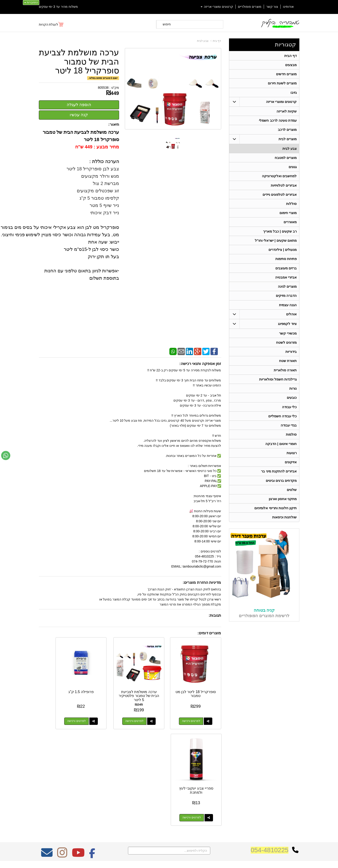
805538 (103, 88)
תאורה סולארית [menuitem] (285, 375)
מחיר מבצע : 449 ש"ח (97, 147)
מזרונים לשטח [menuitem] (286, 347)
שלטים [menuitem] (292, 497)
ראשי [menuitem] (296, 769)
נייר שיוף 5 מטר (104, 205)
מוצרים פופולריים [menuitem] (250, 7)
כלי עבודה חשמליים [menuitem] (282, 422)
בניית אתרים (149, 860)
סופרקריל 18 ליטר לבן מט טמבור (201, 683)
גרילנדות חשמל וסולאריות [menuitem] (278, 385)
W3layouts (95, 780)
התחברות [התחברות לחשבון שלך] (31, 3)
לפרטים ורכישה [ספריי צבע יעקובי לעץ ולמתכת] (54, 711)
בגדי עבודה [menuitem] (289, 432)
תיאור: (114, 125)
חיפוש (167, 24)
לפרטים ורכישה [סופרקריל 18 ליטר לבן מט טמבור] (196, 711)
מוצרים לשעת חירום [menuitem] (282, 84)
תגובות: (215, 615)
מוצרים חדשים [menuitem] (286, 74)
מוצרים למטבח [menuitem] (286, 159)
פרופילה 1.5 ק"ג (106, 681)
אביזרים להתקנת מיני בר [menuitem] (279, 478)
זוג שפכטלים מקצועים (98, 191)
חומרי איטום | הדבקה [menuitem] (281, 450)
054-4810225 (270, 743)
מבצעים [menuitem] (291, 65)
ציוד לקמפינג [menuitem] (287, 328)
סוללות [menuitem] (291, 206)
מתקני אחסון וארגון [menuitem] (283, 507)
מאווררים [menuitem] (290, 225)
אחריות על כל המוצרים (87, 763)
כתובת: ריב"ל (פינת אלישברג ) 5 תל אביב (206, 775)
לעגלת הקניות (49, 24)
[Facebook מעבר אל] (92, 749)
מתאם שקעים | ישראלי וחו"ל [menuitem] (276, 244)
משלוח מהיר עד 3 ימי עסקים (58, 7)
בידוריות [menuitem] (291, 357)
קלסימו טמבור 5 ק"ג (99, 198)
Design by (87, 780)
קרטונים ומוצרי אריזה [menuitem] (217, 7)
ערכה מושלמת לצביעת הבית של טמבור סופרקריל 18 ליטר (79, 62)
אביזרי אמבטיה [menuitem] (286, 281)
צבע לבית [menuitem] (290, 150)
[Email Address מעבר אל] (47, 749)
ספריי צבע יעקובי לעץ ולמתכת (59, 683)
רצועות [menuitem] (292, 460)
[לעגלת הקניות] (52, 24)
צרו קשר (228, 762)
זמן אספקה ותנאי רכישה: (200, 364)
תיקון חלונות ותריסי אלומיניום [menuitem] (275, 516)
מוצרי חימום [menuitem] (288, 216)
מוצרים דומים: (209, 633)
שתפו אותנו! (227, 800)
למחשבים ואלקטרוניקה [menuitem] (279, 178)
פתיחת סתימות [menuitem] (286, 262)
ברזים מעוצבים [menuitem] (286, 272)
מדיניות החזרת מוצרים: (202, 583)
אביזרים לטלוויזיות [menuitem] (284, 187)
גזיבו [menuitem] (294, 93)
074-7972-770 (216, 782)
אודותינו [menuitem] (288, 7)
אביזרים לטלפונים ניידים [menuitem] (279, 197)
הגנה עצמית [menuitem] (288, 309)
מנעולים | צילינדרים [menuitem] (283, 253)
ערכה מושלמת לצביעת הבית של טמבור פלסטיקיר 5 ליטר (154, 687)
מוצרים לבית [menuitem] (288, 140)
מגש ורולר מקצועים (100, 176)
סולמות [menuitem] (291, 441)
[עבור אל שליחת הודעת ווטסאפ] (6, 455)
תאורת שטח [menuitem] (288, 366)
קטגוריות (285, 44)
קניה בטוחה (264, 618)
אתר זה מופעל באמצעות (169, 860)
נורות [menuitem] (293, 394)
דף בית (217, 41)
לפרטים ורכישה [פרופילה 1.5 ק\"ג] (102, 711)
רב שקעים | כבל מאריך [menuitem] (280, 234)
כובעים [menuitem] (292, 403)
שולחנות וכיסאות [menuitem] (284, 525)
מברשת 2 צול (106, 183)
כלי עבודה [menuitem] (289, 413)
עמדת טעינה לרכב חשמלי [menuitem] (278, 122)
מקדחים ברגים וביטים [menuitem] (281, 488)
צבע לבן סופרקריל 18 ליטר (92, 169)
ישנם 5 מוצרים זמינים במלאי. (103, 78)
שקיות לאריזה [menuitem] (287, 112)
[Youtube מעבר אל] (78, 749)
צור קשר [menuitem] (272, 7)
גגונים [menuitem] (293, 169)
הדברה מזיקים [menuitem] (286, 300)
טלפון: (230, 782)
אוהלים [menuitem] (291, 319)
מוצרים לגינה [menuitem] (287, 291)
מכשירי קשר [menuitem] (288, 338)
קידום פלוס (162, 860)
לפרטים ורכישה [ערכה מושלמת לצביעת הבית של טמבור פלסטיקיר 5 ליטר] (149, 711)
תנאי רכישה (227, 788)
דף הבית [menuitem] (290, 56)
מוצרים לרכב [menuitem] (287, 131)
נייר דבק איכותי (104, 213)
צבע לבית (203, 41)
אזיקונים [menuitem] (291, 469)
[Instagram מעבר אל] (62, 749)
